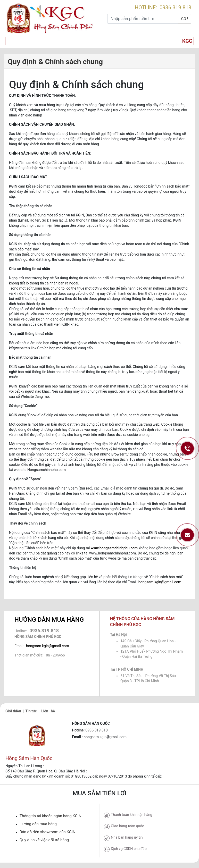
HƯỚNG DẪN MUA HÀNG (49, 620)
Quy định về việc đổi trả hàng (44, 840)
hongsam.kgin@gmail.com (160, 582)
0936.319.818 (175, 7)
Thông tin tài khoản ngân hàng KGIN (51, 816)
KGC (187, 41)
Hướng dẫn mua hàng (38, 824)
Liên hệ (48, 711)
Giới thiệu (13, 711)
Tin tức (31, 711)
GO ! (185, 19)
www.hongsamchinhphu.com (114, 548)
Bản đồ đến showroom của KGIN (48, 832)
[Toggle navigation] (11, 41)
